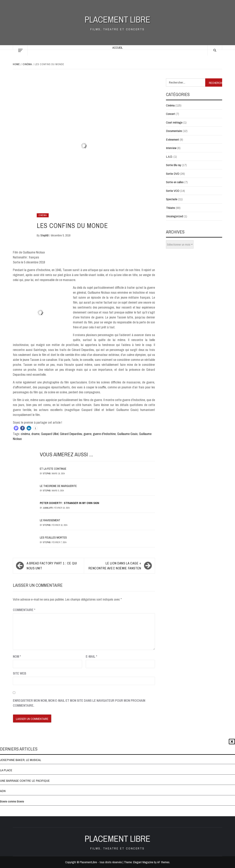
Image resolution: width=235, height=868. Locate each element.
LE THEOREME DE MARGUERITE (58, 486)
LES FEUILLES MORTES (53, 537)
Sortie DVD (173, 174)
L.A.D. (169, 156)
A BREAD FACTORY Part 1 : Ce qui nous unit (52, 566)
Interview (171, 148)
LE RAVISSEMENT (50, 520)
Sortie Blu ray (174, 165)
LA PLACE (6, 770)
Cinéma (43, 215)
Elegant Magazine (143, 862)
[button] (16, 428)
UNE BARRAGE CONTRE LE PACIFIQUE (25, 781)
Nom (17, 656)
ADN (3, 791)
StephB (45, 235)
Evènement (172, 139)
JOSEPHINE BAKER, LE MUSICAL (21, 760)
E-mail (91, 656)
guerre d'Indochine (104, 434)
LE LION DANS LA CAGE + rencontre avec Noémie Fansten (115, 566)
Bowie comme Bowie (12, 801)
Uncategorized (175, 216)
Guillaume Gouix (127, 434)
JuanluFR (48, 508)
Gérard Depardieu (71, 434)
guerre (87, 434)
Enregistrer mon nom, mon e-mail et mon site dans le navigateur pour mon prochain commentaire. (79, 703)
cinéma (25, 434)
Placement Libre (117, 19)
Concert (170, 114)
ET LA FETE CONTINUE (53, 469)
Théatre (170, 208)
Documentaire (174, 131)
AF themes (163, 862)
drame (35, 434)
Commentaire (24, 610)
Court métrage (174, 122)
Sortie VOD (173, 191)
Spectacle (172, 199)
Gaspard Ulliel (50, 434)
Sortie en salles (175, 182)
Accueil (117, 48)
